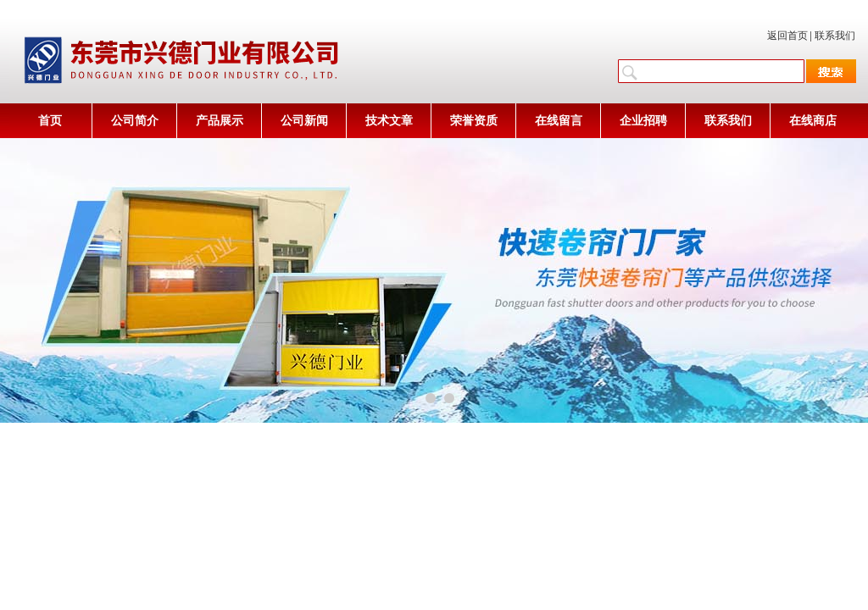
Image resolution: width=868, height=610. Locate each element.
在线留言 (559, 121)
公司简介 (135, 121)
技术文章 (389, 121)
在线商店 (813, 121)
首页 (50, 121)
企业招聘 (643, 121)
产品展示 (220, 121)
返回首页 (787, 36)
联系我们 (835, 36)
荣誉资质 (474, 121)
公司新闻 (304, 121)
